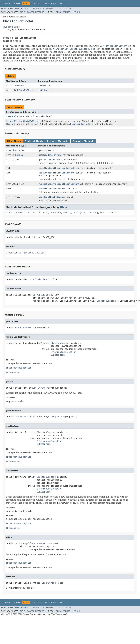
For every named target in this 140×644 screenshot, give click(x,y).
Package (17, 3)
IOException (58, 355)
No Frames (48, 8)
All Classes (65, 8)
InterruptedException (63, 352)
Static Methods (34, 141)
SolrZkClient (27, 90)
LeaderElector (15, 116)
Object (17, 41)
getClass (43, 213)
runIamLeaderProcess (51, 184)
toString (93, 213)
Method (40, 12)
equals (19, 213)
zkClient (44, 90)
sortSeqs (44, 197)
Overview (6, 3)
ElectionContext (80, 124)
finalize (30, 213)
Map (8, 124)
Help (60, 3)
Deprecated (50, 3)
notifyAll (79, 213)
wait (103, 213)
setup (42, 189)
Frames (37, 8)
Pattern (20, 86)
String (19, 155)
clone (9, 213)
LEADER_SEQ (45, 86)
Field (23, 12)
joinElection (46, 168)
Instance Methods (58, 141)
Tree (40, 3)
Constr (31, 12)
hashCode (56, 213)
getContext (45, 150)
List (53, 197)
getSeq (42, 160)
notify (67, 213)
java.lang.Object (12, 27)
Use (34, 3)
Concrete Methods (83, 141)
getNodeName (46, 155)
